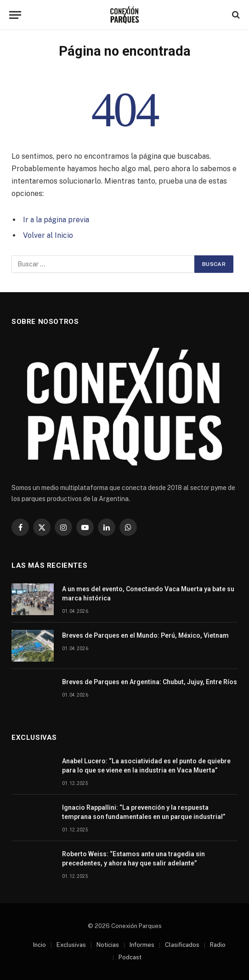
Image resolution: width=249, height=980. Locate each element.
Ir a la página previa (56, 220)
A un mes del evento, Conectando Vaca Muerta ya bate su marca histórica (148, 594)
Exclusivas (71, 945)
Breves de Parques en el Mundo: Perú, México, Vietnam (145, 635)
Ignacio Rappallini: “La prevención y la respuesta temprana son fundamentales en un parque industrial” (144, 812)
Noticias (108, 945)
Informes (142, 945)
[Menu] (15, 15)
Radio (218, 945)
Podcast (130, 957)
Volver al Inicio (48, 235)
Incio (40, 945)
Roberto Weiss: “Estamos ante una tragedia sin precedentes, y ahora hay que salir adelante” (133, 859)
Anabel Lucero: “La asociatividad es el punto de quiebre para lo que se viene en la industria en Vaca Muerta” (146, 766)
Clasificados (182, 945)
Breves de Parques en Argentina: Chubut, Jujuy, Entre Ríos (150, 682)
